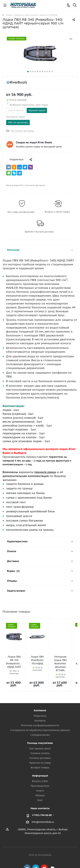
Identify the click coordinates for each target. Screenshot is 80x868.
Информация (40, 764)
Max (53, 856)
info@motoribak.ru (43, 810)
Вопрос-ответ (40, 769)
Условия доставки (40, 746)
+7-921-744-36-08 (42, 803)
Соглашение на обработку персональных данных (40, 718)
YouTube (44, 856)
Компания (40, 699)
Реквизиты (40, 704)
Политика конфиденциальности (40, 713)
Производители (40, 774)
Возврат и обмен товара (57, 212)
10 (50, 72)
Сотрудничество (40, 723)
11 (52, 72)
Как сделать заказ (40, 737)
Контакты (40, 709)
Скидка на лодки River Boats (34, 142)
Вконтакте (27, 856)
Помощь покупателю (40, 731)
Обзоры (40, 784)
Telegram (36, 856)
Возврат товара (40, 756)
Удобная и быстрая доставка (39, 232)
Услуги (40, 779)
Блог (40, 788)
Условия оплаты (40, 741)
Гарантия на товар (40, 751)
